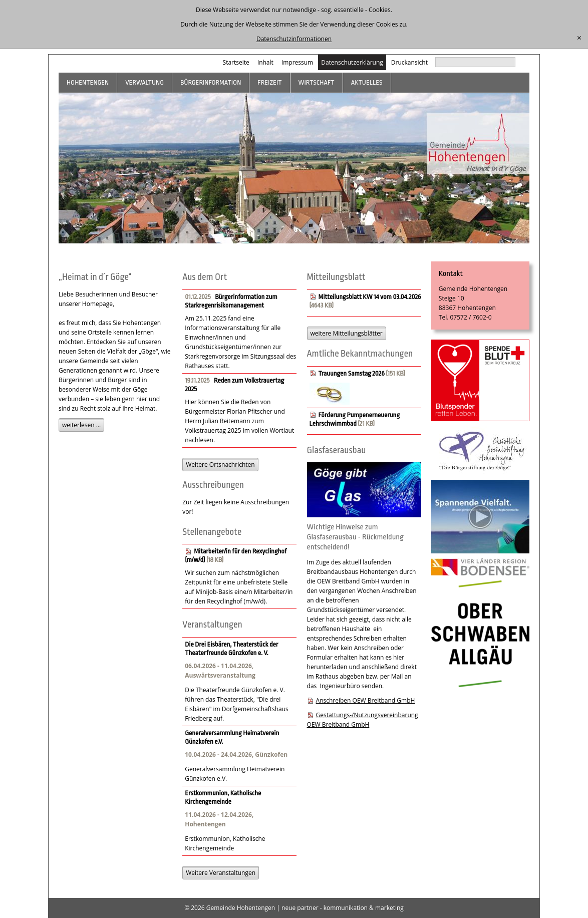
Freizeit (269, 82)
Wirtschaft (317, 82)
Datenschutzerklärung (352, 62)
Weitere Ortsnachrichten (220, 465)
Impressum (297, 62)
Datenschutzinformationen (294, 39)
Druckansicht (409, 62)
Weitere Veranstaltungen (221, 873)
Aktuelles (367, 82)
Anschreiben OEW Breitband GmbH (366, 700)
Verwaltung (144, 82)
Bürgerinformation (211, 82)
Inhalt (265, 62)
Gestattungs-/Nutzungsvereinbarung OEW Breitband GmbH (363, 720)
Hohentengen (88, 82)
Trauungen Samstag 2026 (352, 373)
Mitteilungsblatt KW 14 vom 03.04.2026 (370, 297)
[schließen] (579, 38)
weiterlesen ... (81, 425)
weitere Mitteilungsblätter (347, 333)
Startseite (236, 62)
